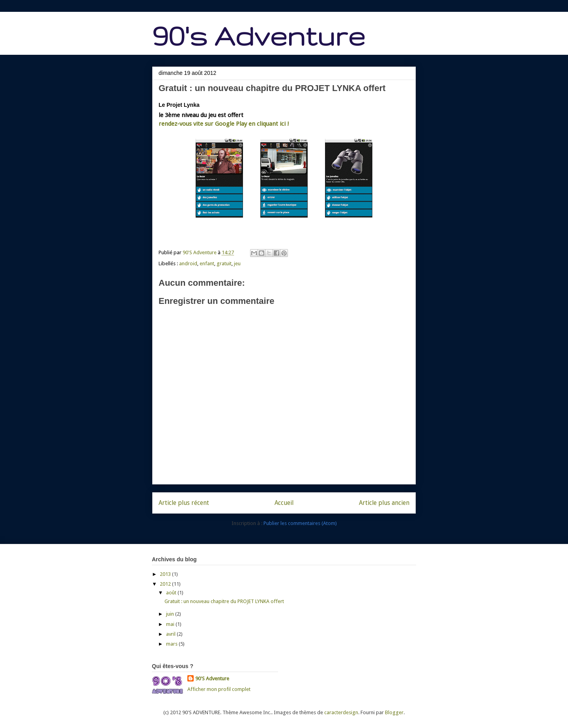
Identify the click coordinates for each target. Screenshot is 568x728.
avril (171, 634)
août (172, 593)
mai (171, 624)
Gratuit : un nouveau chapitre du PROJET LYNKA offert (224, 601)
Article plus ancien (384, 503)
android (188, 263)
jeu (237, 263)
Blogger (394, 712)
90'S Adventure (212, 679)
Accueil (284, 503)
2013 (166, 574)
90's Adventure (259, 36)
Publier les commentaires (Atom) (300, 523)
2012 (166, 584)
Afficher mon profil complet (219, 689)
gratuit (224, 263)
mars (172, 644)
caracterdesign (341, 712)
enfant (207, 263)
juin (171, 614)
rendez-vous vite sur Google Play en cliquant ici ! (224, 124)
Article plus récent (184, 503)
